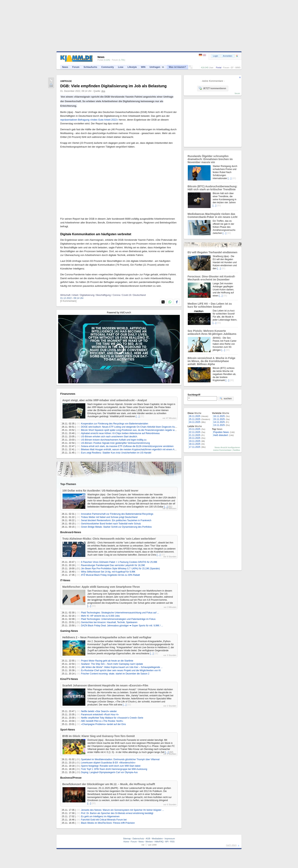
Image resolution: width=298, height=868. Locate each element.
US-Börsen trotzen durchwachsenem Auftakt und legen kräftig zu (114, 440)
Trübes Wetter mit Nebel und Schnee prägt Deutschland (109, 517)
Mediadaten (157, 839)
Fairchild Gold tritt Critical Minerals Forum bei (104, 820)
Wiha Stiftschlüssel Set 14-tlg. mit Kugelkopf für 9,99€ (108, 572)
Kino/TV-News (69, 679)
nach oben (231, 845)
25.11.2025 (195, 419)
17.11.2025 (195, 447)
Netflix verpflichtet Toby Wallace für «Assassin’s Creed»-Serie (112, 718)
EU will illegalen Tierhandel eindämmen (212, 252)
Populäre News (221, 432)
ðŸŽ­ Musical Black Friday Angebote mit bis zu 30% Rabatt (110, 575)
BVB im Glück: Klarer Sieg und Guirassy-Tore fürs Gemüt (99, 736)
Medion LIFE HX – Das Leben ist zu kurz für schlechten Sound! (210, 305)
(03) (78, 772)
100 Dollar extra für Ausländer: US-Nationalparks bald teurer (100, 491)
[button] (237, 56)
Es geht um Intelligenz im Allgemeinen (100, 816)
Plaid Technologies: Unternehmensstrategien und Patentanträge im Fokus (118, 619)
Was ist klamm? (177, 67)
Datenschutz (138, 839)
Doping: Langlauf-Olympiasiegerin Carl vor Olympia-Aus (109, 772)
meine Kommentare (222, 450)
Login (216, 56)
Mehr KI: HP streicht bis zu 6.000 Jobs (100, 616)
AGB (148, 839)
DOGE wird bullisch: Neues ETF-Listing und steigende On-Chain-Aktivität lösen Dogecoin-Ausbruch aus (134, 427)
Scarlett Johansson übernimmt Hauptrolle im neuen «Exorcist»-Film (105, 685)
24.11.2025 (195, 422)
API (167, 842)
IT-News (65, 580)
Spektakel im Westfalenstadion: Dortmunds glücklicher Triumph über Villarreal (120, 759)
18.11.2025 (195, 444)
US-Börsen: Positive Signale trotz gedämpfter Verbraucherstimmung (115, 443)
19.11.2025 (195, 441)
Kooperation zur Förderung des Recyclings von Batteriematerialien (115, 424)
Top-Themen (68, 484)
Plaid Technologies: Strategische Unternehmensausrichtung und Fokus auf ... (120, 613)
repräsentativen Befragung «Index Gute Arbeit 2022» (89, 120)
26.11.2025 (195, 416)
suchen (226, 398)
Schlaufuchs (90, 67)
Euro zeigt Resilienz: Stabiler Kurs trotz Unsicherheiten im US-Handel (116, 453)
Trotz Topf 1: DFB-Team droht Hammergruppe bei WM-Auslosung (114, 769)
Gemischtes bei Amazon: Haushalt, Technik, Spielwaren (109, 622)
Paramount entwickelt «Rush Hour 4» (100, 715)
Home (126, 842)
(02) (171, 752)
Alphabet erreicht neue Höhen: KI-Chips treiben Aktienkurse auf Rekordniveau (120, 433)
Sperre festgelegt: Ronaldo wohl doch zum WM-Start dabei (111, 766)
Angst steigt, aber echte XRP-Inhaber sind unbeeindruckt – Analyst (105, 400)
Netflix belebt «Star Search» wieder (99, 711)
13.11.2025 (219, 425)
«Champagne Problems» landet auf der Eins (103, 724)
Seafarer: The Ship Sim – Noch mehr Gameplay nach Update (112, 664)
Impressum (170, 839)
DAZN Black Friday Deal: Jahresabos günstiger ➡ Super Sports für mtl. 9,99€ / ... (122, 626)
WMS (238, 68)
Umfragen (157, 67)
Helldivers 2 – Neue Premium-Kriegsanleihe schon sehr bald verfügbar (107, 637)
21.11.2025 (195, 435)
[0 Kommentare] (68, 301)
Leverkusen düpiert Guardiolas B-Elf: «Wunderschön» (108, 763)
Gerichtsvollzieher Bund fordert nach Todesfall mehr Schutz (111, 524)
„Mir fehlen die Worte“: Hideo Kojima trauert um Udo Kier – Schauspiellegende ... (122, 667)
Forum (226, 68)
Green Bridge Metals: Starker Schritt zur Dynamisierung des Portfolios (116, 527)
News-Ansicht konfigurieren (227, 447)
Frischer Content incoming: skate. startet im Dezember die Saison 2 (115, 674)
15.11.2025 (219, 419)
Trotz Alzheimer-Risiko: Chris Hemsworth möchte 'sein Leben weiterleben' (109, 539)
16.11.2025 (219, 416)
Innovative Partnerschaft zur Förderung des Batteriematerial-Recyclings (117, 514)
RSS (172, 842)
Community (108, 67)
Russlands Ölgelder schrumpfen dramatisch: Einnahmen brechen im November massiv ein (210, 159)
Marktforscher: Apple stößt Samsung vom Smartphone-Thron (101, 587)
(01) (170, 507)
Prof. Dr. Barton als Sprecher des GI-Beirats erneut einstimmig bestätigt (117, 813)
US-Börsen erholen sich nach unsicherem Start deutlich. (109, 437)
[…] (138, 416)
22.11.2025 (195, 432)
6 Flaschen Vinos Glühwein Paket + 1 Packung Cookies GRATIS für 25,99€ (119, 562)
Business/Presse (71, 778)
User (211, 68)
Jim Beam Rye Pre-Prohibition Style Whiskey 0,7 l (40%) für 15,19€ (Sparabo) (120, 569)
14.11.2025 (219, 422)
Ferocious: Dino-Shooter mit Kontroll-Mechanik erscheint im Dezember (211, 278)
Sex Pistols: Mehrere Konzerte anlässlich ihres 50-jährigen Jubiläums (212, 332)
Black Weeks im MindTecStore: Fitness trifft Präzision (108, 823)
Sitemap (127, 839)
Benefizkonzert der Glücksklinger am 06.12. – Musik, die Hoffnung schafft (109, 784)
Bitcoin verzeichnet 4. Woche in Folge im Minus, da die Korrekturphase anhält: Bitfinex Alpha (211, 361)
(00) (142, 416)
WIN (143, 67)
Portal (219, 68)
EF (232, 68)
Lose (121, 67)
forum (237, 93)
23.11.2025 (195, 429)
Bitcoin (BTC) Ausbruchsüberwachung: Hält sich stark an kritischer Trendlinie (212, 188)
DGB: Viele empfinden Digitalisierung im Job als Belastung (113, 86)
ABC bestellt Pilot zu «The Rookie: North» (102, 721)
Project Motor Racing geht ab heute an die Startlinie (107, 661)
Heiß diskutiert (221, 435)
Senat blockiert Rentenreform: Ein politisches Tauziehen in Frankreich (116, 520)
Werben (149, 842)
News (65, 67)
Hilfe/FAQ (159, 842)
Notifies (237, 450)
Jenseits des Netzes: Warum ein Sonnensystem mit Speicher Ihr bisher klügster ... (122, 810)
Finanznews (68, 394)
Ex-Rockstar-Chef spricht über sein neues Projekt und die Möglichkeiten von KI (121, 670)
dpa (103, 91)
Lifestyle (132, 67)
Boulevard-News (71, 532)
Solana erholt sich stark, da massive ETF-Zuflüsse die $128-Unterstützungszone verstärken (127, 446)
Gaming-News (69, 631)
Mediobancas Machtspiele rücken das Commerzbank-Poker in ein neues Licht (212, 215)
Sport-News (68, 730)
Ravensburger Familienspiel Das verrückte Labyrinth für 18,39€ (113, 565)
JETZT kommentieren (212, 88)
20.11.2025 (195, 438)
